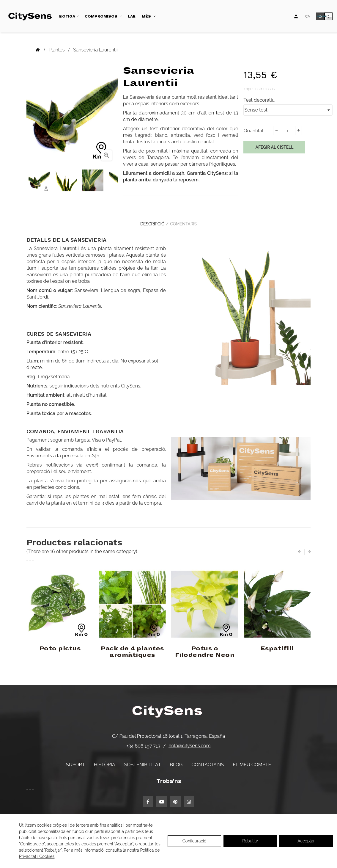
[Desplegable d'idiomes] (308, 16)
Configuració (195, 841)
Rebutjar (250, 841)
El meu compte (252, 761)
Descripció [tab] (149, 222)
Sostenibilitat (142, 761)
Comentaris (186, 222)
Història (105, 761)
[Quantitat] (287, 131)
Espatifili (277, 644)
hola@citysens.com (189, 741)
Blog (176, 761)
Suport (75, 761)
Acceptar (306, 841)
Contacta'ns (208, 761)
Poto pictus (60, 644)
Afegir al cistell (274, 147)
